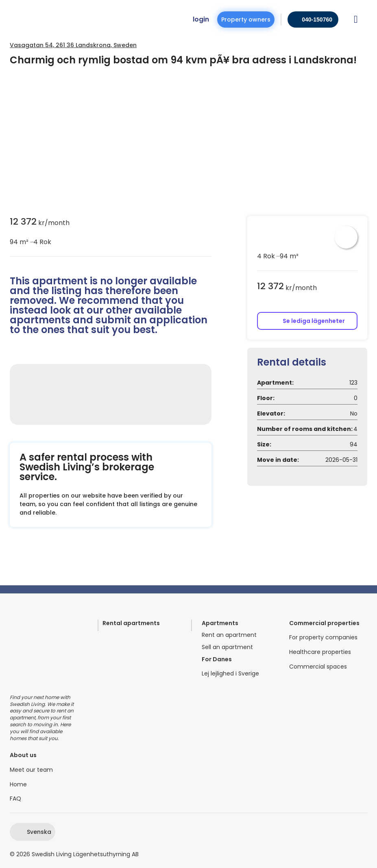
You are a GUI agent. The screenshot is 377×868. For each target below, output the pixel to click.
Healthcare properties (320, 652)
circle (31, 242)
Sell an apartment (227, 647)
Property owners (246, 19)
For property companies (323, 637)
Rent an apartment (229, 635)
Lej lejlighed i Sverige (230, 674)
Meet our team (31, 770)
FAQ (15, 799)
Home (18, 785)
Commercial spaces (318, 667)
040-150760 (317, 19)
